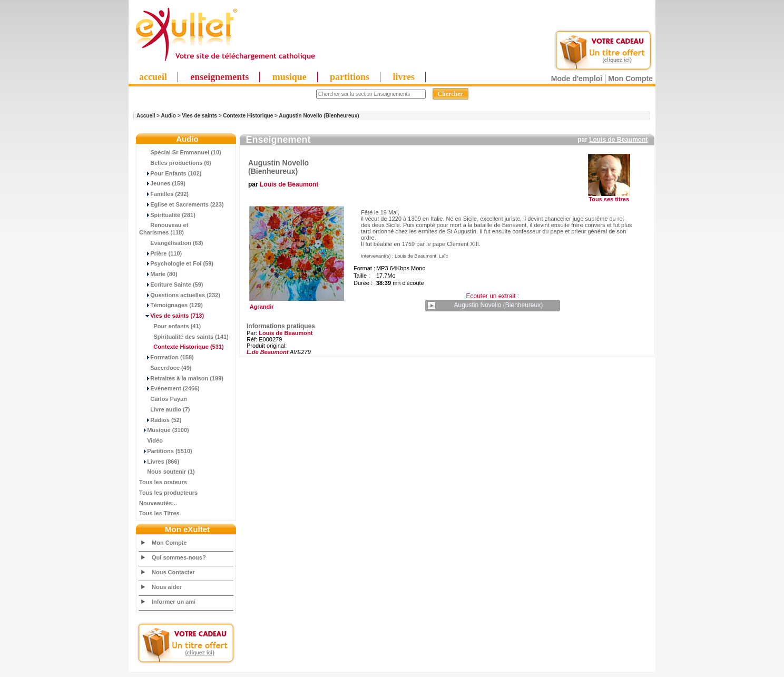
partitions (350, 77)
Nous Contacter (173, 572)
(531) (182, 347)
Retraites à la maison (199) (181, 378)
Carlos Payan (163, 399)
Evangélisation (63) (171, 243)
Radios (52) (160, 420)
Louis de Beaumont (618, 140)
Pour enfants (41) (170, 326)
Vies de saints (199, 116)
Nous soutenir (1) (167, 472)
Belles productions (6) (175, 163)
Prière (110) (160, 253)
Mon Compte (630, 79)
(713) (171, 316)
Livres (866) (159, 462)
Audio (169, 116)
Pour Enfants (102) (170, 173)
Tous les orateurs (163, 482)
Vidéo (151, 440)
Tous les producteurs (168, 493)
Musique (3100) (164, 430)
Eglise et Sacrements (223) (182, 204)
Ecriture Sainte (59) (171, 284)
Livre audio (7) (164, 409)
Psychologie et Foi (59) (176, 263)
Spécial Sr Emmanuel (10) (180, 152)
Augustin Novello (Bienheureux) (319, 116)
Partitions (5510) (166, 451)
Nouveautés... (158, 503)
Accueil (146, 116)
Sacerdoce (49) (165, 368)
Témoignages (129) (171, 305)
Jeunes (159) (162, 183)
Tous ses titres (609, 199)
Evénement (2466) (169, 388)
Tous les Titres (159, 513)
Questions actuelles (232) (180, 295)
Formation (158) (166, 357)
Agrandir (295, 304)
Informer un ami (174, 602)
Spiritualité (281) (167, 215)
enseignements (219, 77)
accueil (153, 77)
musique (290, 77)
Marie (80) (158, 274)
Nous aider (167, 587)
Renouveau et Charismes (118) (164, 229)
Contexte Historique (248, 116)
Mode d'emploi (577, 79)
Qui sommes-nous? (179, 557)
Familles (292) (164, 194)
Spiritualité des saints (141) (184, 337)
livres (404, 77)
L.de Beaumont (267, 352)
